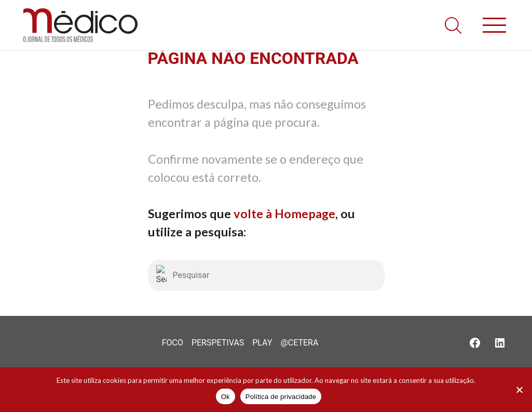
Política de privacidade (281, 397)
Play (262, 343)
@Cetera (299, 343)
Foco (173, 343)
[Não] (519, 390)
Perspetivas (218, 343)
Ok (226, 397)
